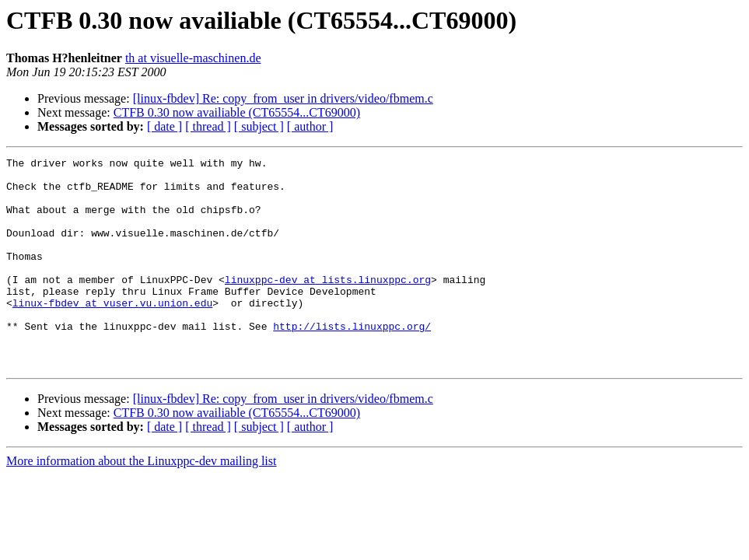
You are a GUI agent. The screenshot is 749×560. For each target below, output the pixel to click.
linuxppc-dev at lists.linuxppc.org (328, 305)
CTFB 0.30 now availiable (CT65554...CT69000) (237, 112)
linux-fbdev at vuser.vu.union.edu (112, 333)
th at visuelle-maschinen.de (193, 58)
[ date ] (164, 126)
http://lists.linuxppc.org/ (352, 361)
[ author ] (310, 126)
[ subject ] (259, 126)
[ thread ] (208, 126)
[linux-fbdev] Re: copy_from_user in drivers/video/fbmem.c (283, 98)
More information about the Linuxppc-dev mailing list (141, 503)
